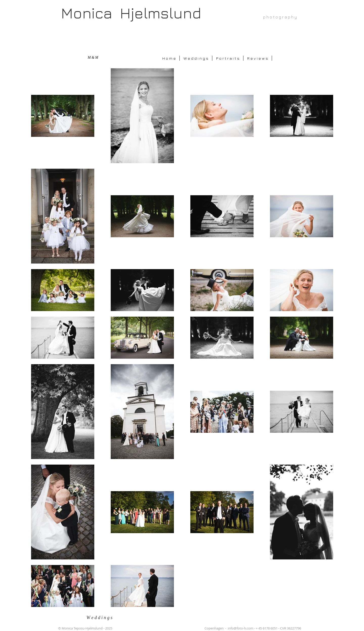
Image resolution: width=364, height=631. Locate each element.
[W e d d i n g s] (102, 618)
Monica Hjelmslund (131, 13)
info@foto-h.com (241, 628)
